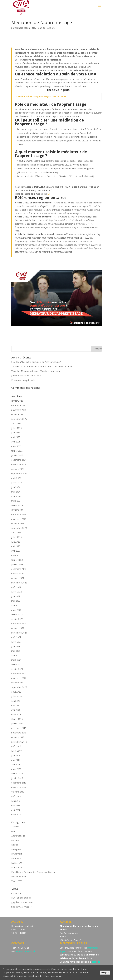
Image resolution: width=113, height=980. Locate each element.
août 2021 (16, 637)
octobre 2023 (18, 523)
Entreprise (16, 849)
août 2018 (16, 796)
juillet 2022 (16, 592)
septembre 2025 (19, 419)
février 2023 (17, 560)
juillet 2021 (16, 642)
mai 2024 (16, 492)
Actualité (51, 28)
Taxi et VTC (17, 881)
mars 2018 (16, 814)
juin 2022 (16, 596)
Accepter (105, 973)
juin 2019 (16, 755)
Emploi (15, 845)
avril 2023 (16, 551)
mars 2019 (16, 769)
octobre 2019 (18, 737)
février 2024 (17, 505)
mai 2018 (16, 805)
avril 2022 (16, 605)
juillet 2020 (16, 696)
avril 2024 (16, 496)
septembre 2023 (19, 528)
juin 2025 (16, 432)
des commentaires (22, 902)
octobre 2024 (18, 469)
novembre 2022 (19, 573)
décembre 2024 (19, 460)
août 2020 (16, 692)
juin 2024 (16, 487)
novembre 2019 (19, 733)
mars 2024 (16, 501)
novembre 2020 (19, 678)
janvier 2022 (17, 619)
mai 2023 (16, 546)
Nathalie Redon (22, 28)
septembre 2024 (19, 474)
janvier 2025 (17, 455)
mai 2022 (16, 601)
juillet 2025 (16, 428)
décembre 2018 (19, 783)
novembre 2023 (19, 519)
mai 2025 (16, 437)
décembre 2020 (19, 674)
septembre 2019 (19, 742)
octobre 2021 (18, 628)
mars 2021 (16, 660)
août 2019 (16, 746)
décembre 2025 (19, 405)
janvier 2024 (17, 510)
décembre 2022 (19, 569)
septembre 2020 (19, 687)
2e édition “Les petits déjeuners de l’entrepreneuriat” (36, 362)
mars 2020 (16, 714)
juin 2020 (16, 701)
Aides (14, 831)
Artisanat (16, 840)
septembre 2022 (19, 583)
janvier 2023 (17, 564)
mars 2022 (16, 610)
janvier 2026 (17, 401)
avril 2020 (16, 710)
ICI (49, 194)
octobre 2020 (18, 683)
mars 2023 (16, 555)
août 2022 (16, 587)
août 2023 (16, 533)
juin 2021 (16, 646)
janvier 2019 (17, 778)
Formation (16, 858)
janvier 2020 (17, 723)
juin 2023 (16, 542)
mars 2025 (16, 446)
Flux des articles (21, 898)
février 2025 (17, 451)
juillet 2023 (16, 537)
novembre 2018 (19, 787)
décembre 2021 (19, 624)
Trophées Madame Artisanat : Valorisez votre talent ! (36, 371)
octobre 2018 (18, 792)
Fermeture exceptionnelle (23, 380)
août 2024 (16, 478)
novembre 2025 (19, 410)
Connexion (16, 893)
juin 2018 (16, 801)
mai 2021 (16, 651)
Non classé (17, 867)
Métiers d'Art (17, 863)
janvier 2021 (17, 669)
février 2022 (17, 614)
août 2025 (16, 423)
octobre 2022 (18, 578)
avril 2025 (16, 442)
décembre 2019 (19, 728)
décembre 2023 (19, 514)
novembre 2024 (19, 464)
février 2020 (17, 719)
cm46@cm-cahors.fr (26, 951)
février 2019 (17, 774)
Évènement (17, 854)
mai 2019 (16, 760)
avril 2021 (16, 655)
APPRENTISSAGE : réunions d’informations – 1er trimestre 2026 (42, 367)
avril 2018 (16, 810)
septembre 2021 (19, 633)
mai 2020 (16, 705)
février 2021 (17, 664)
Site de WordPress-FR (22, 907)
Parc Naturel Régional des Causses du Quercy (33, 872)
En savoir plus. (56, 976)
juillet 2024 (16, 483)
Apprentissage (18, 836)
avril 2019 (16, 765)
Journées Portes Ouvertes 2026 (26, 376)
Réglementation (19, 877)
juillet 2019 (16, 751)
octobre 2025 (18, 414)
